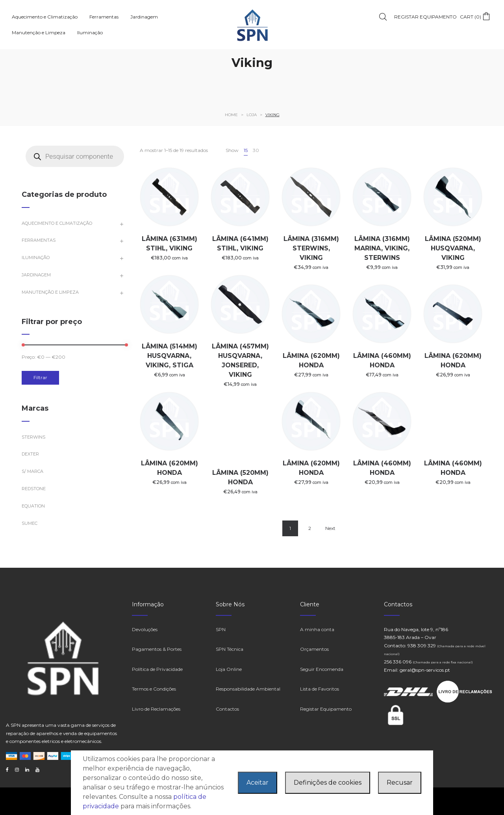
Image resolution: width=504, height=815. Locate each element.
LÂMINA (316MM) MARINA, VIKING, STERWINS (382, 248)
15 (246, 150)
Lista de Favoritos (320, 689)
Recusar (400, 783)
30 (256, 150)
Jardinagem (36, 275)
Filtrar (40, 377)
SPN (221, 629)
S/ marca (32, 471)
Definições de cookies (328, 783)
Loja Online (229, 669)
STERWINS (33, 437)
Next (330, 528)
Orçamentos (314, 649)
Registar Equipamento (326, 709)
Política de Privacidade (157, 669)
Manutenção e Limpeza (50, 292)
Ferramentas (39, 240)
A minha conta (317, 629)
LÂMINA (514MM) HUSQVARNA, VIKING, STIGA (170, 356)
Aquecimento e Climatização (57, 223)
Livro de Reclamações (156, 709)
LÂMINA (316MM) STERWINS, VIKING (311, 248)
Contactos (227, 709)
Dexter (30, 454)
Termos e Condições (154, 689)
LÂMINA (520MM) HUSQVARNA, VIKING (453, 248)
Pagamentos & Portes (157, 649)
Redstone (34, 489)
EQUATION (33, 506)
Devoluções (145, 629)
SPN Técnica (230, 649)
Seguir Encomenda (322, 669)
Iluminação (36, 257)
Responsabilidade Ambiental (248, 689)
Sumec (30, 523)
